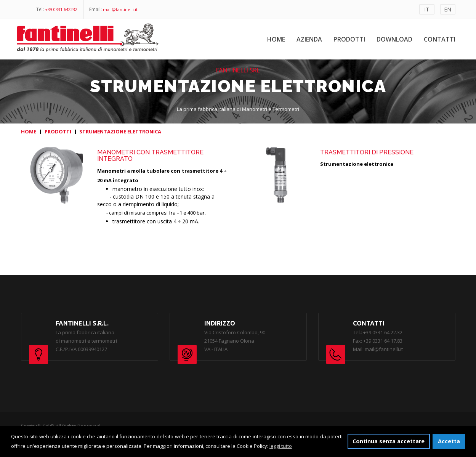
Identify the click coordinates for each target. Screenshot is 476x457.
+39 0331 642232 (61, 9)
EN (448, 9)
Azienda (309, 39)
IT (427, 9)
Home (276, 39)
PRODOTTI (58, 131)
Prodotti (349, 39)
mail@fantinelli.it (120, 9)
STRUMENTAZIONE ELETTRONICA (120, 131)
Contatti (440, 39)
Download (394, 39)
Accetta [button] (449, 441)
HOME (29, 131)
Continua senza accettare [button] (389, 441)
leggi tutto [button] (281, 446)
